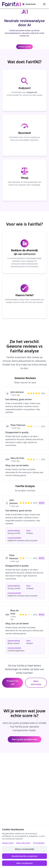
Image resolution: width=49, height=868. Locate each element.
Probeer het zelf (13, 682)
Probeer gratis (24, 47)
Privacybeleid (39, 843)
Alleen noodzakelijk (24, 849)
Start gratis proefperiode (24, 739)
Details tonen (8, 843)
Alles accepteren (24, 863)
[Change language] (30, 4)
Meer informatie (36, 683)
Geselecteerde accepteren (24, 856)
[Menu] (44, 4)
